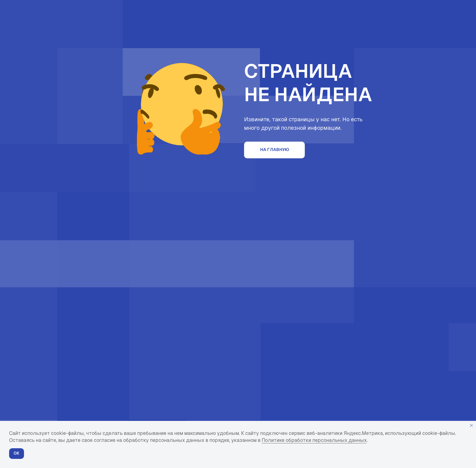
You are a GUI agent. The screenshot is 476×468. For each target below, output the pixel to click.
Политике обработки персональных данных (314, 440)
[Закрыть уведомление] (471, 425)
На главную (275, 150)
